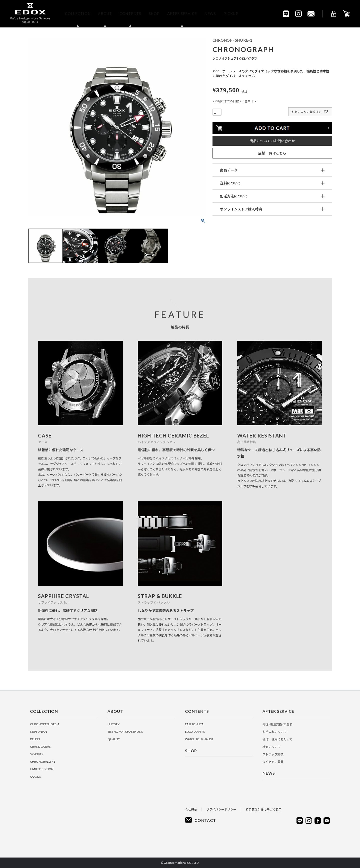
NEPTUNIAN (38, 732)
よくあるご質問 (273, 762)
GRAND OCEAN (41, 747)
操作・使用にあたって (277, 739)
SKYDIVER (37, 754)
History (113, 724)
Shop (154, 14)
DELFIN (35, 739)
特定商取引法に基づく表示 (263, 809)
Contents (130, 14)
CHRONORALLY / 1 (43, 762)
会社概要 (191, 809)
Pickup (231, 14)
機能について (271, 747)
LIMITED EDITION (42, 769)
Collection (78, 14)
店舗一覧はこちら (272, 153)
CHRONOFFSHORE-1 (45, 724)
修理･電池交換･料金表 (277, 724)
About (105, 14)
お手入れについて (274, 732)
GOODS (35, 777)
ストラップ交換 (273, 754)
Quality (114, 739)
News (210, 14)
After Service (182, 14)
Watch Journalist (199, 739)
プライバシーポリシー (221, 809)
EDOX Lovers (195, 732)
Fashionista (194, 724)
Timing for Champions (125, 732)
